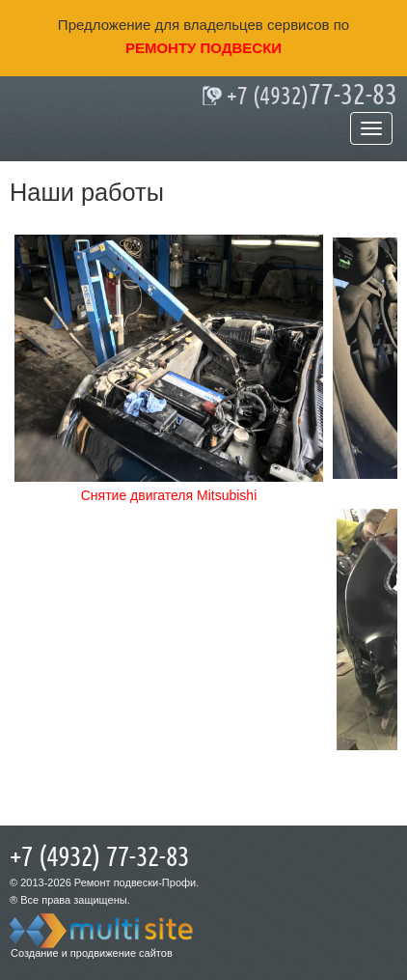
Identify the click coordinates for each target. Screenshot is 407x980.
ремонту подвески (203, 48)
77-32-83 (312, 96)
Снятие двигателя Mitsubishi (169, 495)
